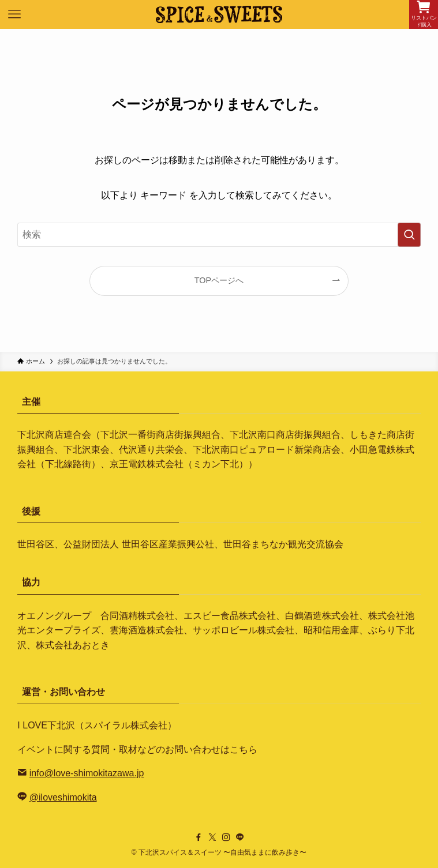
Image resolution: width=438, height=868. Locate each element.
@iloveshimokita (63, 797)
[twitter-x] (212, 837)
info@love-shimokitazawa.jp (87, 773)
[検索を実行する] (409, 235)
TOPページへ (219, 280)
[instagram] (226, 837)
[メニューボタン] (14, 14)
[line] (240, 837)
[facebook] (199, 837)
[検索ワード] (219, 235)
